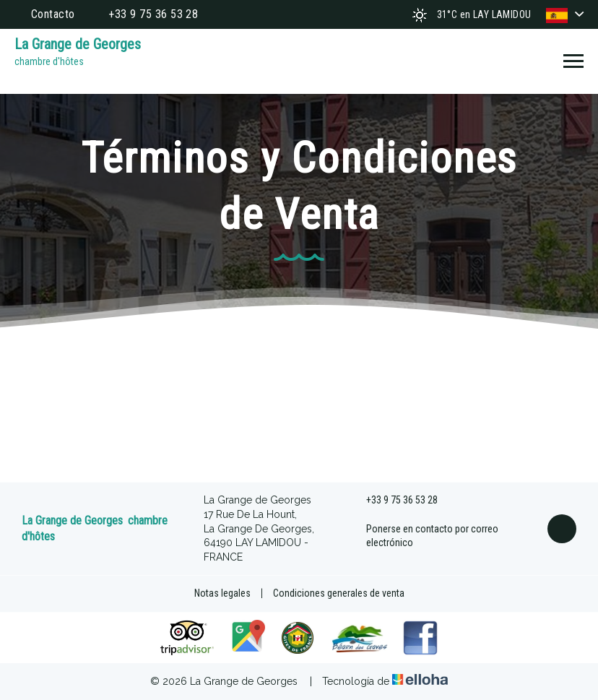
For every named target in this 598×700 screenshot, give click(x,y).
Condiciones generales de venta (339, 593)
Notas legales (222, 593)
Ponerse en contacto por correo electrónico (424, 536)
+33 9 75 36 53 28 (394, 501)
